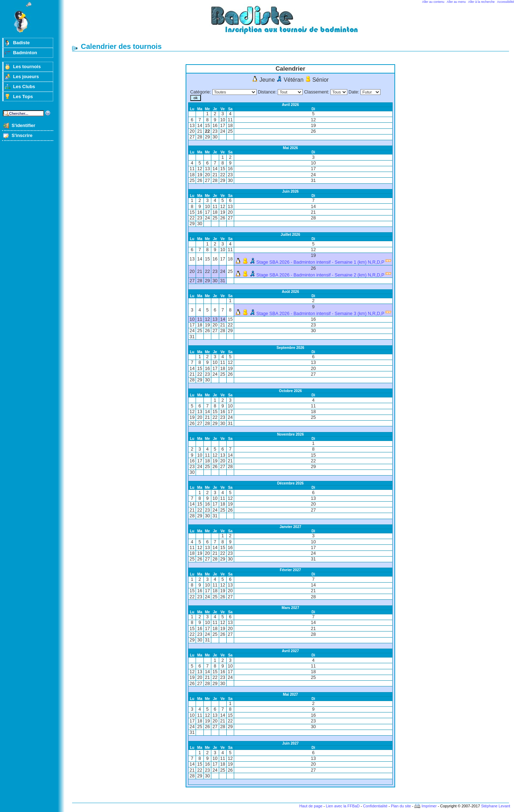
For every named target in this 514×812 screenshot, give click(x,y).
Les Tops (23, 97)
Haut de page (311, 806)
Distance (266, 92)
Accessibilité (506, 2)
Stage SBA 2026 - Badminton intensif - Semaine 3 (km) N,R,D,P (320, 314)
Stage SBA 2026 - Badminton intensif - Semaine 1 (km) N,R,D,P (320, 262)
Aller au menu (456, 2)
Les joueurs (26, 77)
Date (353, 92)
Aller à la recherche (482, 2)
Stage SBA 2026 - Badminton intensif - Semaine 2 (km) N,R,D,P (320, 275)
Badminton (25, 53)
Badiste (21, 43)
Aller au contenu (433, 2)
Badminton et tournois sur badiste (293, 23)
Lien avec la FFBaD (343, 806)
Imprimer (429, 806)
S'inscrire (22, 135)
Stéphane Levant (496, 806)
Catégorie (200, 92)
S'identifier (23, 125)
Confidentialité (375, 806)
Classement (316, 92)
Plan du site (401, 806)
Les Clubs (24, 87)
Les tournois (27, 67)
